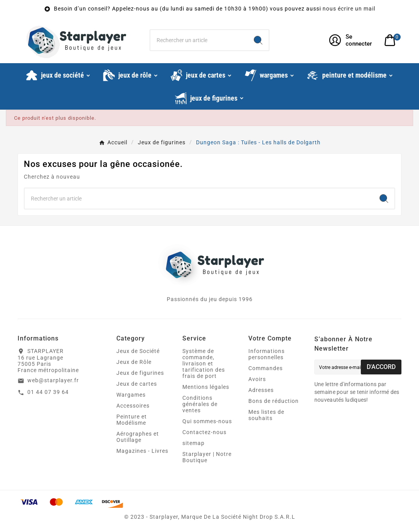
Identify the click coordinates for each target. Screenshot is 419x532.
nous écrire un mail (349, 9)
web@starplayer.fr (53, 380)
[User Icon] (352, 40)
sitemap (193, 443)
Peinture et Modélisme (132, 420)
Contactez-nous (204, 432)
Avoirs (257, 379)
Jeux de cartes (137, 384)
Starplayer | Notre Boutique (207, 457)
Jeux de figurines (140, 373)
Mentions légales (206, 387)
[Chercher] (199, 40)
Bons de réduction (274, 401)
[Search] (258, 40)
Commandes (266, 368)
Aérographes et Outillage (138, 437)
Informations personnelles (267, 354)
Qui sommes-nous (207, 421)
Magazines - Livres (142, 451)
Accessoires (133, 406)
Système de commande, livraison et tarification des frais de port (204, 364)
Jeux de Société (138, 351)
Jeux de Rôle (134, 362)
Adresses (261, 390)
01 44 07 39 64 (48, 392)
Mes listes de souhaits (266, 415)
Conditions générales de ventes (200, 404)
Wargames (131, 395)
